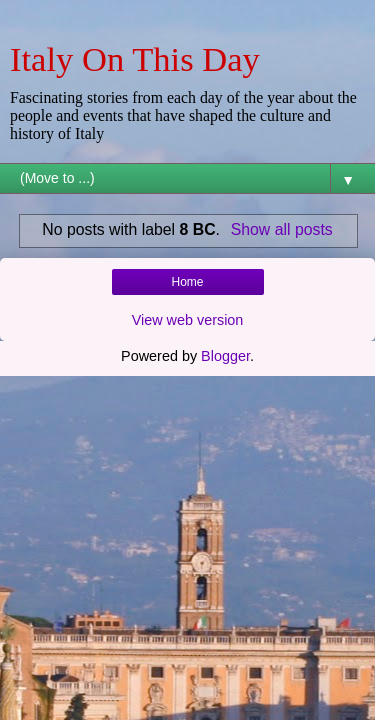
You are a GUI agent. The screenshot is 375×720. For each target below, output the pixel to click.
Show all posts (282, 229)
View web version (188, 320)
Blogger (225, 356)
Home (187, 282)
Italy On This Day (135, 59)
